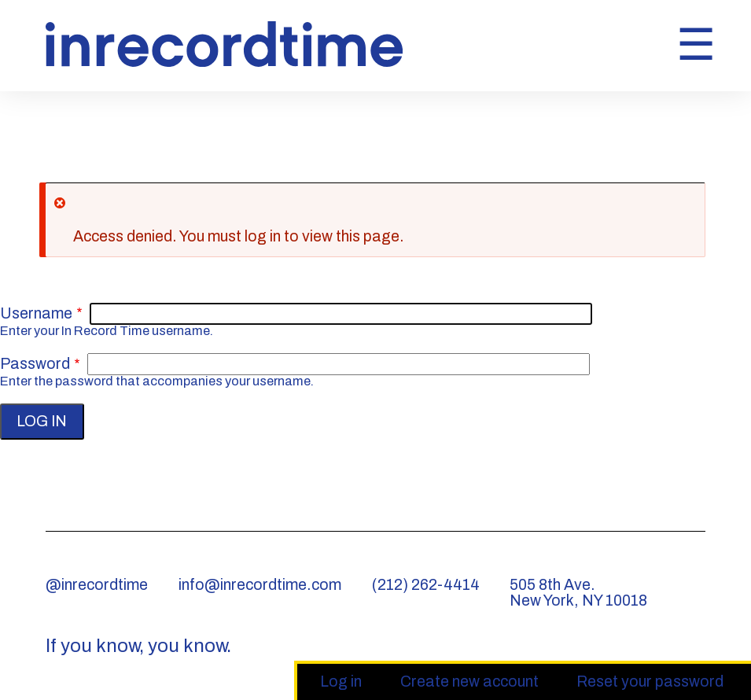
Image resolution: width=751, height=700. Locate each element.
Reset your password (650, 682)
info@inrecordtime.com (260, 585)
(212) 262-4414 (426, 585)
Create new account (469, 682)
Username (36, 313)
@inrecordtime (97, 585)
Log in (348, 683)
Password (35, 364)
